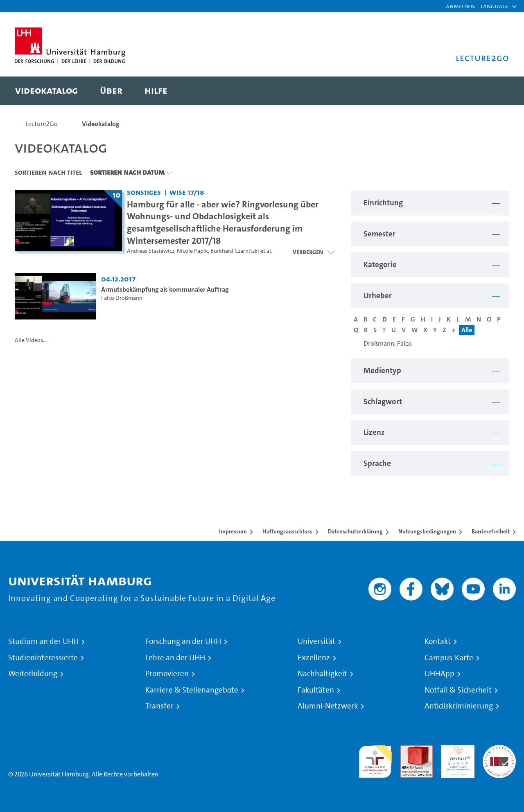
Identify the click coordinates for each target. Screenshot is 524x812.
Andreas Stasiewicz (151, 251)
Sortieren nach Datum (127, 172)
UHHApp (439, 674)
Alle (467, 330)
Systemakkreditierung (499, 750)
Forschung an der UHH (183, 641)
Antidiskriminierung (459, 706)
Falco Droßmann (122, 298)
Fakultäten (316, 690)
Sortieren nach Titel (48, 172)
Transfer (159, 706)
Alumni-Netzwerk (328, 706)
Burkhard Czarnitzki (235, 251)
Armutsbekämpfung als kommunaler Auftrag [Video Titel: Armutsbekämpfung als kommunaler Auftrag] (165, 289)
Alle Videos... (31, 340)
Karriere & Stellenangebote (192, 690)
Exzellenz (314, 658)
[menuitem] (46, 91)
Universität (316, 641)
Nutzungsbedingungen (427, 531)
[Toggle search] (495, 91)
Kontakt (438, 641)
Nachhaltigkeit (322, 674)
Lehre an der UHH (175, 658)
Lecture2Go (42, 124)
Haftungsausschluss (287, 531)
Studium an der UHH (43, 641)
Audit (408, 750)
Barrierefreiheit (491, 531)
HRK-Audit (456, 750)
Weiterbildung (33, 674)
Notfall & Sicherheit (458, 690)
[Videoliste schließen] (314, 252)
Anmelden (460, 6)
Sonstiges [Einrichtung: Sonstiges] (144, 192)
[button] (495, 6)
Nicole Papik (192, 251)
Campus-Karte (449, 658)
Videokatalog (101, 124)
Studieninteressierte (43, 658)
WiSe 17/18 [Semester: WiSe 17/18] (187, 192)
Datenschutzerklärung (355, 531)
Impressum (233, 531)
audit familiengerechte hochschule (375, 759)
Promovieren (167, 674)
